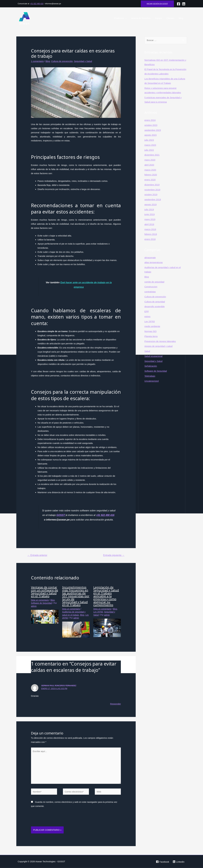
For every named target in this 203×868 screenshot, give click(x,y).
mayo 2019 (150, 219)
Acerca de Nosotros (141, 18)
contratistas (150, 292)
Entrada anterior (37, 555)
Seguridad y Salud (83, 61)
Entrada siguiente (114, 555)
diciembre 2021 (152, 155)
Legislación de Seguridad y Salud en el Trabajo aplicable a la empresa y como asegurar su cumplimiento (106, 596)
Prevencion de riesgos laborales (160, 341)
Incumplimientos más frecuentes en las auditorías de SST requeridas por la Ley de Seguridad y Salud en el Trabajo (76, 596)
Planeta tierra (151, 336)
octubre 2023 (151, 125)
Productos (119, 18)
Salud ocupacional (154, 356)
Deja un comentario (40, 600)
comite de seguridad (154, 282)
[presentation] (53, 819)
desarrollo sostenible (155, 306)
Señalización (151, 366)
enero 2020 (150, 180)
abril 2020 (149, 165)
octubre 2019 (151, 194)
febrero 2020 (151, 175)
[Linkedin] (179, 862)
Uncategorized (152, 381)
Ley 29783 (98, 612)
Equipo (159, 18)
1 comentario (37, 61)
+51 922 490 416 (37, 4)
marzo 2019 (150, 229)
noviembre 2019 (152, 190)
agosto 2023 (151, 135)
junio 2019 (150, 214)
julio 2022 (149, 150)
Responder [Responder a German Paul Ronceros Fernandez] (115, 704)
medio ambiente (152, 326)
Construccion (151, 287)
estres (148, 316)
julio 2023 (149, 140)
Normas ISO (151, 331)
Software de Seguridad (41, 603)
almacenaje (150, 258)
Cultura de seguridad (155, 302)
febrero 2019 (151, 234)
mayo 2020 (150, 160)
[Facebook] (179, 4)
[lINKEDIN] (184, 4)
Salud (147, 351)
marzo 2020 (150, 170)
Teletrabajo (150, 376)
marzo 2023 (150, 145)
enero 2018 (150, 239)
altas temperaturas (154, 262)
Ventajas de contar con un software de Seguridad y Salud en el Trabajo (45, 592)
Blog (181, 18)
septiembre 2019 (153, 199)
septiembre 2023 (153, 130)
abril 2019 (149, 224)
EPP (147, 311)
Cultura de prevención (62, 61)
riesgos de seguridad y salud (159, 346)
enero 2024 (150, 120)
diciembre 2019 (152, 185)
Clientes (170, 18)
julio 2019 (149, 209)
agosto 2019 (151, 204)
